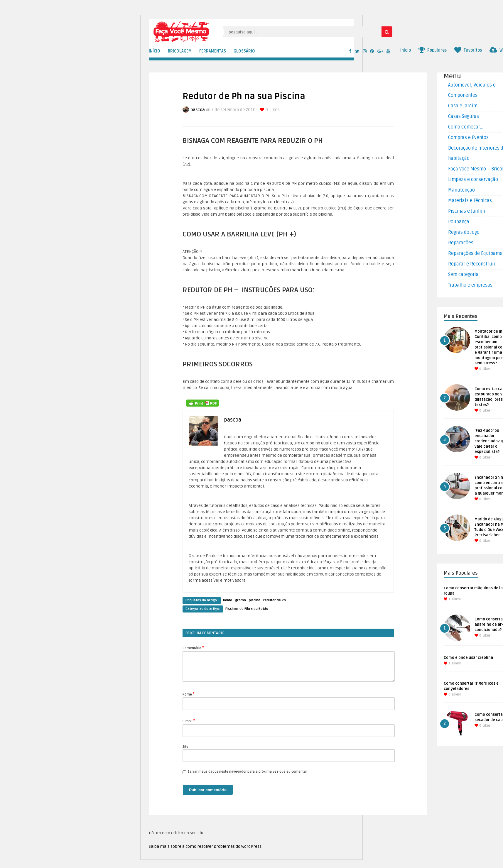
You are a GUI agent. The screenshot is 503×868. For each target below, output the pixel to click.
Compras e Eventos (468, 138)
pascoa (198, 110)
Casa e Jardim (463, 106)
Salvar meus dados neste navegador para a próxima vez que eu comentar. (248, 772)
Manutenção (461, 190)
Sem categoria (463, 275)
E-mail (189, 721)
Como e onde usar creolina (468, 658)
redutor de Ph (275, 600)
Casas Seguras (464, 116)
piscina (255, 600)
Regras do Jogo (464, 232)
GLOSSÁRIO (244, 51)
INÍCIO (155, 51)
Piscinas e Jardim (467, 211)
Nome (189, 694)
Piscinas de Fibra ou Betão (247, 609)
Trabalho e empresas (470, 285)
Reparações (461, 243)
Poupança (459, 222)
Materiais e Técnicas (470, 201)
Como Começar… (465, 127)
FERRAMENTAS (213, 51)
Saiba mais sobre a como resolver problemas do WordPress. (206, 846)
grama (240, 600)
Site (185, 747)
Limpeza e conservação (473, 180)
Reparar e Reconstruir (472, 264)
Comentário (193, 648)
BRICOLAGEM (180, 51)
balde (228, 600)
